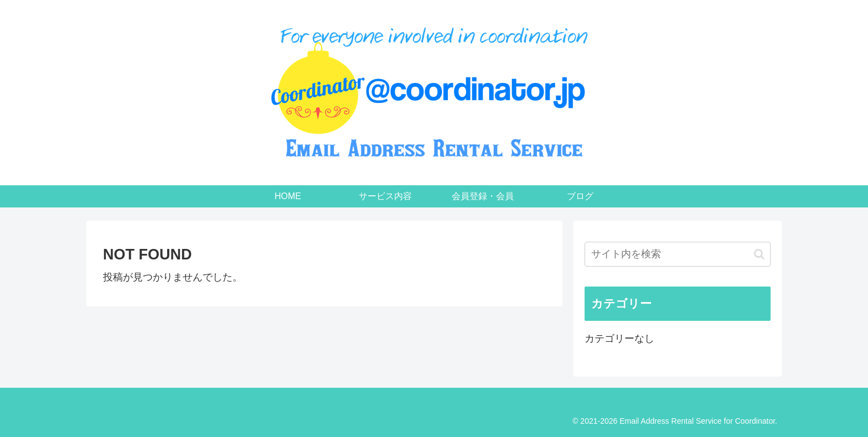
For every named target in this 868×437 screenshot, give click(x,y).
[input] (678, 254)
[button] (759, 254)
